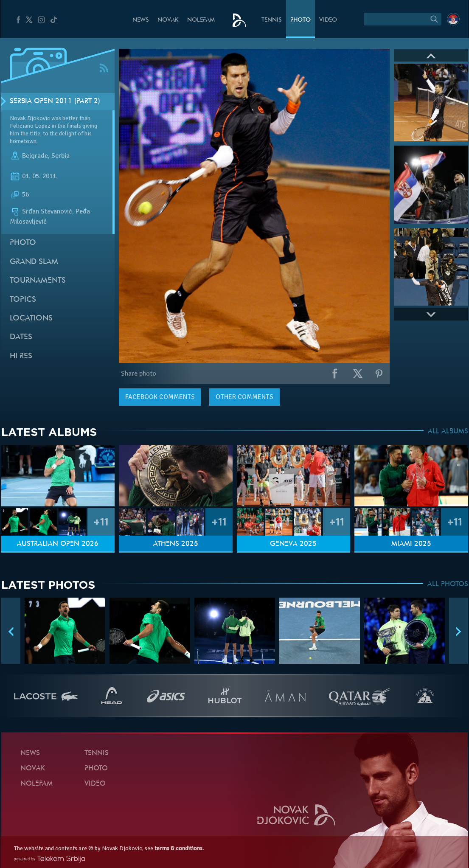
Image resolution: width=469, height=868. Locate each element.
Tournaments (38, 281)
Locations (31, 319)
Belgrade (35, 156)
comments (160, 397)
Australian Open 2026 (58, 544)
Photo (300, 20)
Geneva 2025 (293, 544)
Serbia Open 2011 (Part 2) (55, 101)
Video (328, 20)
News (141, 20)
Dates (21, 337)
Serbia (60, 156)
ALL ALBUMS (448, 432)
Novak (168, 20)
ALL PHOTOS (448, 584)
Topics (23, 300)
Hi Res (21, 356)
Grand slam (34, 262)
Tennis (272, 20)
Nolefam (201, 20)
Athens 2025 (176, 544)
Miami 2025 (411, 544)
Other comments (244, 397)
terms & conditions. (179, 848)
